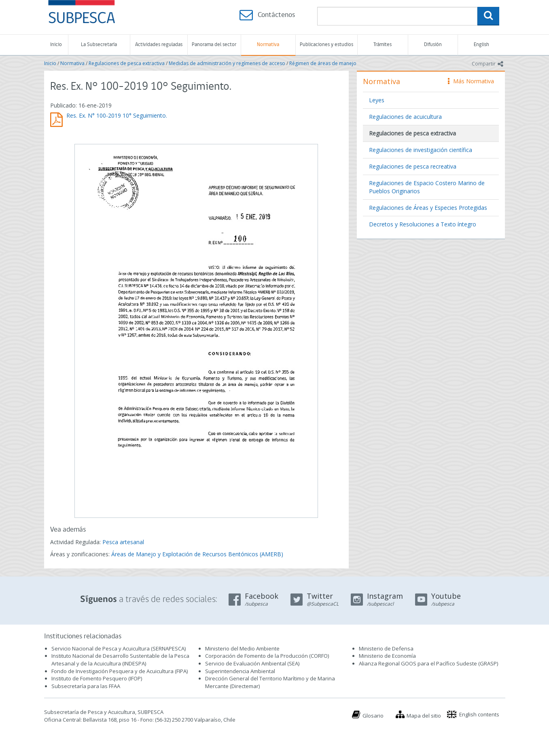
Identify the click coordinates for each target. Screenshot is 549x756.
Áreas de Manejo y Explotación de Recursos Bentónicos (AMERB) (197, 554)
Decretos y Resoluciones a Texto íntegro (423, 224)
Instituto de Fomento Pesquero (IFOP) (97, 678)
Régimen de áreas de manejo (323, 63)
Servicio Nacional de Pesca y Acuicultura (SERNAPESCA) (119, 648)
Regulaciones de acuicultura (405, 117)
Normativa (268, 45)
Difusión (433, 45)
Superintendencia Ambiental (240, 671)
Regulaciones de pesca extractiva (127, 63)
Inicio (56, 45)
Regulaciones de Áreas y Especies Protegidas (428, 208)
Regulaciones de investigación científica (421, 150)
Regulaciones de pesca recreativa (413, 166)
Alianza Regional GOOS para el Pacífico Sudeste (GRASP (428, 663)
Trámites (383, 45)
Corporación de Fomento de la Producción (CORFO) (267, 656)
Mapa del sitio (424, 716)
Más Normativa (471, 81)
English (481, 45)
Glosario (373, 716)
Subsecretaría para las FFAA (86, 686)
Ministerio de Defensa (386, 648)
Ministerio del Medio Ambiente (242, 648)
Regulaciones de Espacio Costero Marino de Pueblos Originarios (427, 187)
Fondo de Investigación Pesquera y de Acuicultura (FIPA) (120, 671)
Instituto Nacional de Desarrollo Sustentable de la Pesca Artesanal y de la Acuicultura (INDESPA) (120, 660)
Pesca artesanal (123, 542)
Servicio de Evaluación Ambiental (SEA (252, 663)
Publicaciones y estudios (326, 45)
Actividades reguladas (159, 45)
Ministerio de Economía (387, 656)
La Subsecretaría (99, 45)
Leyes (377, 100)
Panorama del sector (214, 45)
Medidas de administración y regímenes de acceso (227, 63)
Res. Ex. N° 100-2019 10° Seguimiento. (117, 115)
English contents (479, 714)
